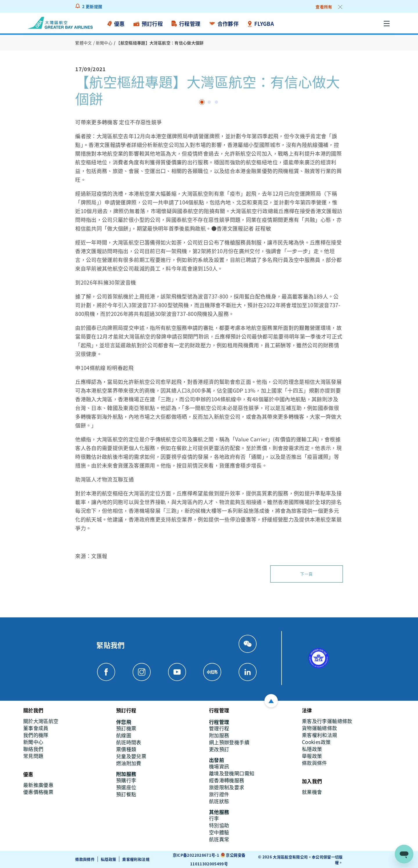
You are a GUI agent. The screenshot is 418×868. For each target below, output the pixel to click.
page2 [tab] (216, 102)
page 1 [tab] (209, 102)
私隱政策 (108, 859)
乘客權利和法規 (136, 859)
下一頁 (306, 574)
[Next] (82, 116)
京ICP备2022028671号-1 (196, 855)
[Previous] (76, 116)
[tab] (202, 102)
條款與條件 (85, 859)
